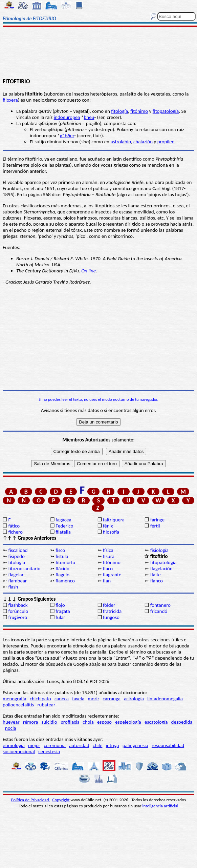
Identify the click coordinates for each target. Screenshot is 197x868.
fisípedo (16, 556)
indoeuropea (67, 117)
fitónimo (139, 111)
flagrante (112, 575)
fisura (109, 556)
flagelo (62, 575)
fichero (15, 532)
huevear (11, 722)
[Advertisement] (98, 53)
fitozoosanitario (24, 569)
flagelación (161, 569)
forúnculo (18, 611)
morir (93, 699)
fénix (108, 526)
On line (89, 271)
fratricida (112, 611)
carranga (112, 699)
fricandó (159, 611)
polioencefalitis (18, 705)
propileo (166, 142)
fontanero (160, 605)
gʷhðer (67, 136)
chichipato (40, 699)
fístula (62, 556)
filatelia (63, 532)
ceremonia (55, 745)
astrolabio (121, 142)
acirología (134, 699)
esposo (104, 722)
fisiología (159, 550)
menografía (14, 699)
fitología (119, 111)
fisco (60, 550)
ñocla (11, 728)
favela (78, 699)
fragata (63, 611)
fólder (109, 605)
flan (107, 581)
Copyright (61, 800)
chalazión (143, 142)
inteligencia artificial (160, 806)
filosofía (111, 532)
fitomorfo (65, 562)
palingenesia (135, 745)
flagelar (16, 575)
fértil (155, 526)
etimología (14, 745)
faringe (157, 520)
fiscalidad (18, 550)
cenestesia (49, 751)
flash (13, 587)
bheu (89, 117)
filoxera (10, 100)
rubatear (46, 705)
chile (98, 745)
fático (14, 526)
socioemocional (19, 751)
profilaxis (70, 722)
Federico (64, 526)
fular (60, 617)
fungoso (111, 617)
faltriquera (114, 520)
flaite (156, 575)
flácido (62, 569)
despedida (182, 722)
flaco (108, 569)
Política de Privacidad (31, 800)
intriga (113, 745)
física (108, 550)
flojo (60, 605)
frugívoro (18, 617)
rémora (31, 722)
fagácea (63, 520)
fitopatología (166, 111)
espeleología (128, 722)
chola (88, 722)
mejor (34, 745)
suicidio (49, 722)
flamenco (65, 581)
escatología (156, 722)
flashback (18, 605)
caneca (62, 699)
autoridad (79, 745)
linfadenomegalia (165, 699)
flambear (17, 581)
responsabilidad (168, 745)
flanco (157, 581)
